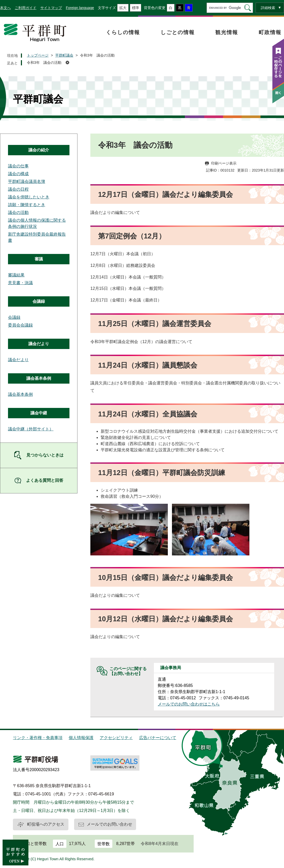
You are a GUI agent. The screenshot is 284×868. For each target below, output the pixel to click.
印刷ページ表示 (224, 163)
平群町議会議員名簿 (27, 181)
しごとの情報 (178, 32)
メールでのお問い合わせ (109, 824)
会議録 (39, 301)
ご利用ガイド (26, 8)
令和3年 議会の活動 (44, 63)
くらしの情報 (123, 32)
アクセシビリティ (116, 738)
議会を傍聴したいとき (29, 197)
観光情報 (227, 32)
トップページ (38, 55)
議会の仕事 (18, 166)
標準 (136, 8)
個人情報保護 (81, 738)
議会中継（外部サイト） (31, 429)
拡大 (123, 8)
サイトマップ (51, 8)
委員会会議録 (20, 325)
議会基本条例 (39, 378)
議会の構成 (18, 174)
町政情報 (270, 32)
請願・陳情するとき (27, 205)
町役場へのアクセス (46, 824)
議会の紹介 (39, 150)
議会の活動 (18, 212)
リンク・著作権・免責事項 (38, 738)
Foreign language (80, 8)
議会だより (39, 344)
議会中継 (39, 413)
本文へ (5, 8)
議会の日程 (18, 189)
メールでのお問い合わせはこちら (189, 704)
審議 (39, 259)
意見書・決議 (20, 283)
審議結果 (16, 275)
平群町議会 (64, 55)
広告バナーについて (158, 738)
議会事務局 (171, 668)
